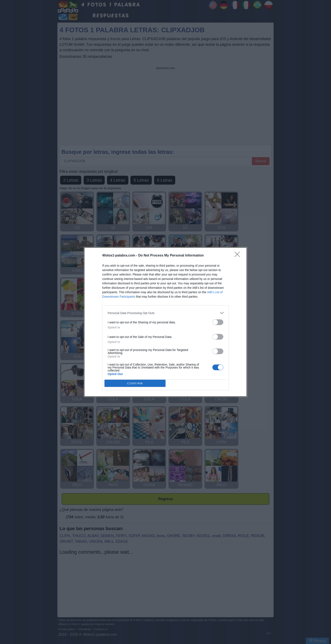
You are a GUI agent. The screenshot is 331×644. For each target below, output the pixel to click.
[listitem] (165, 313)
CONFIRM (135, 383)
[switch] (218, 322)
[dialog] (165, 322)
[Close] (239, 256)
